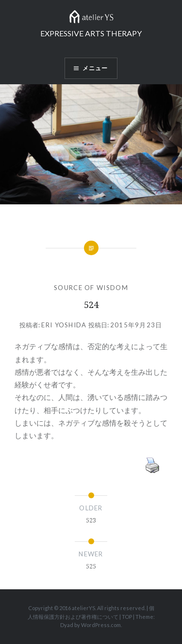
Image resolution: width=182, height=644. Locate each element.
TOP (127, 617)
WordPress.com (101, 625)
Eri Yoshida (64, 325)
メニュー (95, 68)
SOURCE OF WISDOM (91, 288)
